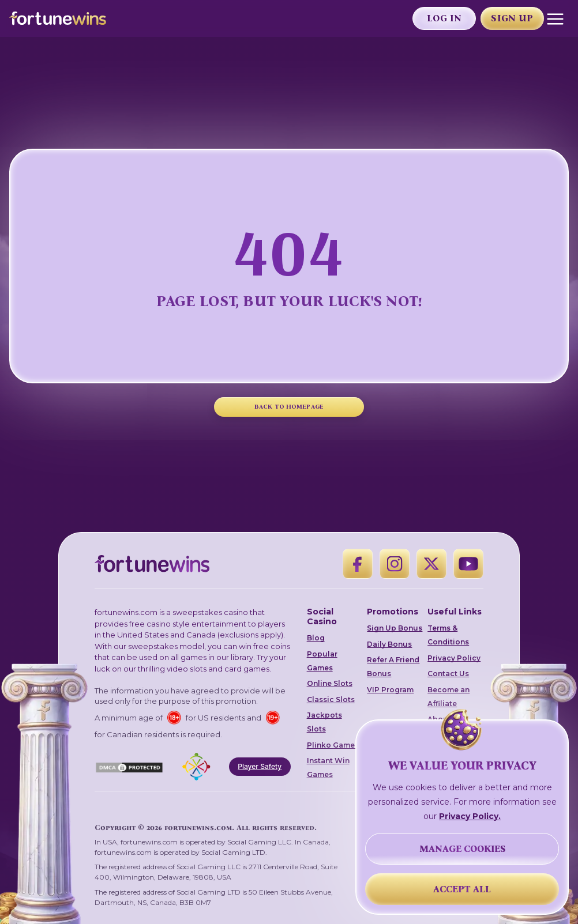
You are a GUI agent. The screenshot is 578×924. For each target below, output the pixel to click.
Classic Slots (331, 699)
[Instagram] (395, 564)
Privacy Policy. (470, 816)
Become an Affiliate (448, 697)
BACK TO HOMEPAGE (289, 407)
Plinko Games (333, 745)
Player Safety (260, 766)
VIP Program (390, 690)
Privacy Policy (454, 658)
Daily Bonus (389, 644)
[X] (431, 564)
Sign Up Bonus (395, 628)
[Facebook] (358, 564)
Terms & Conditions (448, 635)
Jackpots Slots (324, 722)
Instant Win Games (328, 768)
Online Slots (330, 683)
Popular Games (322, 661)
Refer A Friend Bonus (393, 667)
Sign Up (512, 18)
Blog (316, 638)
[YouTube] (468, 564)
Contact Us (448, 674)
